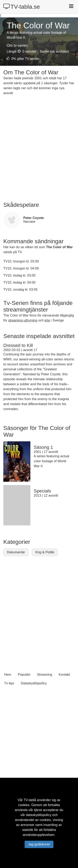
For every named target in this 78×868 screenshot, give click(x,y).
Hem (8, 675)
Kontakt (64, 675)
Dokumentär (16, 552)
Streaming (44, 675)
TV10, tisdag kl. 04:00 (19, 282)
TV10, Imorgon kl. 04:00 (21, 268)
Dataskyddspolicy (34, 683)
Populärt (24, 675)
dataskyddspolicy (39, 815)
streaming (15, 320)
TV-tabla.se (22, 7)
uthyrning (31, 320)
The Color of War (59, 247)
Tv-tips (9, 683)
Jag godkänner (39, 844)
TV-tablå (30, 800)
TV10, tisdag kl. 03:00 (19, 275)
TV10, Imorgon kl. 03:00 (21, 261)
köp (47, 320)
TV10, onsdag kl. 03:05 (20, 290)
